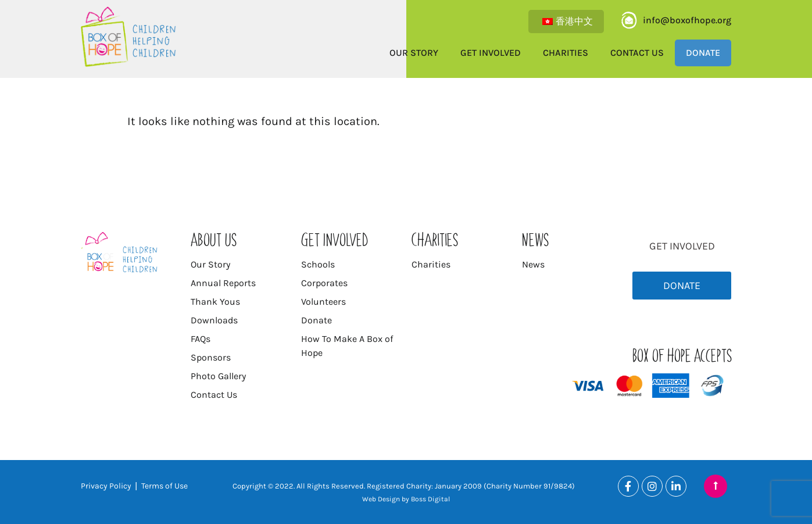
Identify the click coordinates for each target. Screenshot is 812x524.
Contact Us (637, 53)
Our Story (414, 53)
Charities (566, 53)
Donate (703, 53)
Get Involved (491, 53)
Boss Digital (430, 499)
